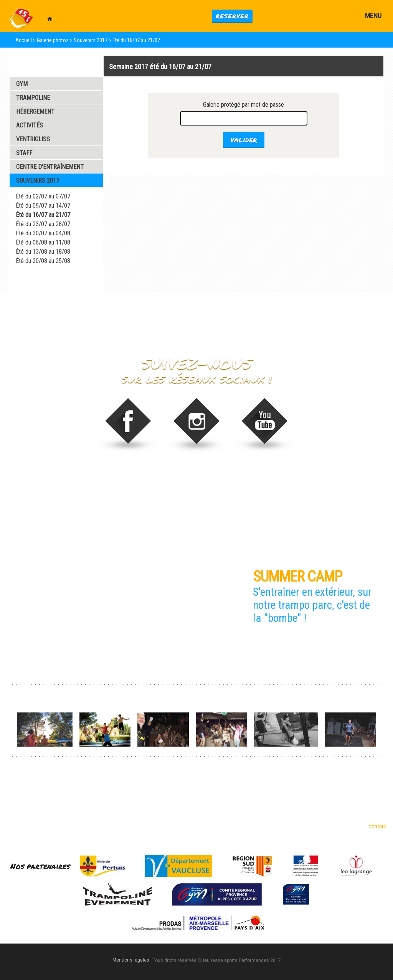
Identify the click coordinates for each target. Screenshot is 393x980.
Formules (157, 811)
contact (378, 826)
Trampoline (19, 800)
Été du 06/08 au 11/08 (43, 242)
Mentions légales (131, 960)
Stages (154, 800)
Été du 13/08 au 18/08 (43, 252)
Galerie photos (53, 40)
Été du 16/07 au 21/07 (43, 215)
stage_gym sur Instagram (197, 426)
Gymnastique (21, 789)
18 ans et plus (93, 800)
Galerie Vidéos (35, 282)
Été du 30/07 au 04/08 (43, 233)
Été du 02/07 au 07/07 (43, 196)
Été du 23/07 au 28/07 (43, 224)
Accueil (24, 40)
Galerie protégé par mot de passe (244, 105)
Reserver (232, 16)
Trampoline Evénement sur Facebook (128, 426)
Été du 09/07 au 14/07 (43, 206)
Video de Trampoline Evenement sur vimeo (265, 426)
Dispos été (159, 789)
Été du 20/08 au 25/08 (43, 261)
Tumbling (17, 811)
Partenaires (90, 811)
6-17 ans (86, 789)
